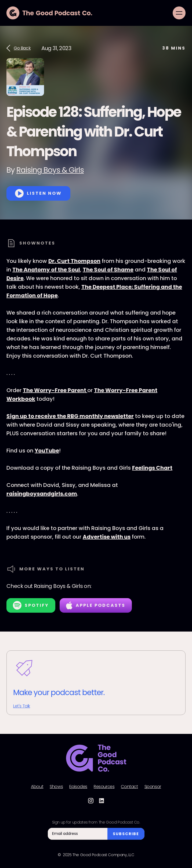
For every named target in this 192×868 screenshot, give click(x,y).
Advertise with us (107, 537)
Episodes (78, 787)
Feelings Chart (152, 468)
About (37, 787)
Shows (56, 787)
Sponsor (153, 787)
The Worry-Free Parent (55, 390)
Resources (104, 787)
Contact (129, 787)
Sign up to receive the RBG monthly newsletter (70, 416)
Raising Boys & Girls (50, 170)
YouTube (47, 451)
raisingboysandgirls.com (42, 494)
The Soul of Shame (108, 270)
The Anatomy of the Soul (46, 270)
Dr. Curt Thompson (74, 261)
